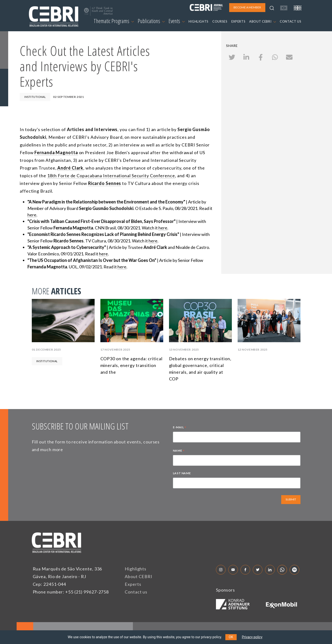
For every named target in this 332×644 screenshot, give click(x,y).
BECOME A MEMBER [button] (247, 7)
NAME (179, 451)
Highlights (136, 569)
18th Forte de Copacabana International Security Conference (111, 176)
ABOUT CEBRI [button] (263, 21)
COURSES (220, 21)
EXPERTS (238, 21)
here (32, 215)
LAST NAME (182, 473)
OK (231, 637)
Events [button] (177, 21)
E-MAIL (180, 428)
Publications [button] (151, 21)
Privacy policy (252, 637)
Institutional (35, 97)
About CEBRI (139, 576)
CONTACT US (291, 21)
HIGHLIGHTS (199, 21)
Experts (133, 584)
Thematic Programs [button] (114, 21)
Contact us (136, 592)
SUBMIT (291, 499)
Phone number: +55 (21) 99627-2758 (71, 592)
